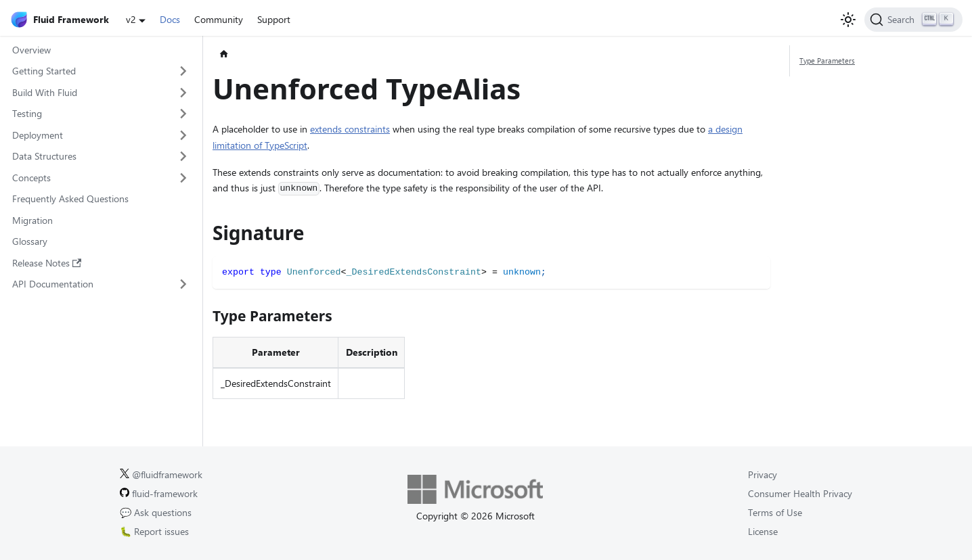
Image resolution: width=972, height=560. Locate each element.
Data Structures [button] (44, 156)
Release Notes (47, 263)
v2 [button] (131, 19)
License (763, 531)
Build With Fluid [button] (45, 92)
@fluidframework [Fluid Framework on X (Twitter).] (161, 474)
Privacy (763, 474)
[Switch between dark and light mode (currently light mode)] (848, 20)
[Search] (913, 20)
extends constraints (350, 129)
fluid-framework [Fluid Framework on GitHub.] (159, 493)
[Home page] (224, 54)
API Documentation (53, 284)
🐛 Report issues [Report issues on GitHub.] (154, 531)
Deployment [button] (38, 135)
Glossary (30, 241)
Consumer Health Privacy (800, 493)
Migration (32, 220)
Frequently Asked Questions (70, 199)
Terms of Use (775, 512)
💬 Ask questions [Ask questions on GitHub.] (156, 512)
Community (219, 19)
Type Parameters (827, 61)
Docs (170, 19)
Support (274, 19)
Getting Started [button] (44, 71)
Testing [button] (27, 113)
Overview (31, 50)
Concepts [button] (31, 178)
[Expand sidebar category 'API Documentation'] (184, 284)
